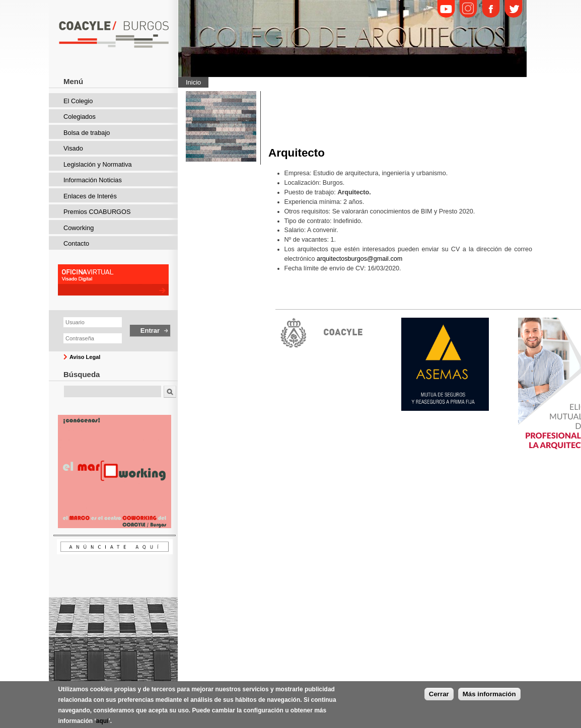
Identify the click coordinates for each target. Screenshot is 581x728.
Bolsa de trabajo (87, 133)
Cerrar (439, 697)
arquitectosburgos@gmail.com (359, 259)
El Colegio (78, 101)
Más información (489, 697)
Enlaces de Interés (90, 196)
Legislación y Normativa (98, 164)
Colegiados (80, 117)
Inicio (193, 82)
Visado (73, 148)
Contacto (76, 243)
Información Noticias (93, 180)
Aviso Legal (85, 357)
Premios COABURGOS (97, 212)
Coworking (79, 228)
